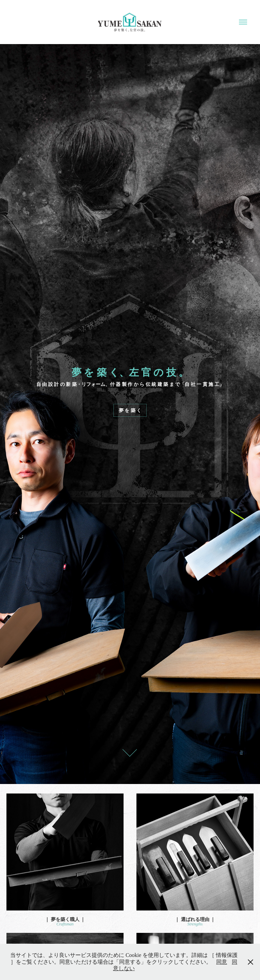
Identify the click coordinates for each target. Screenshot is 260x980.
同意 (222, 962)
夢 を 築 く (130, 410)
